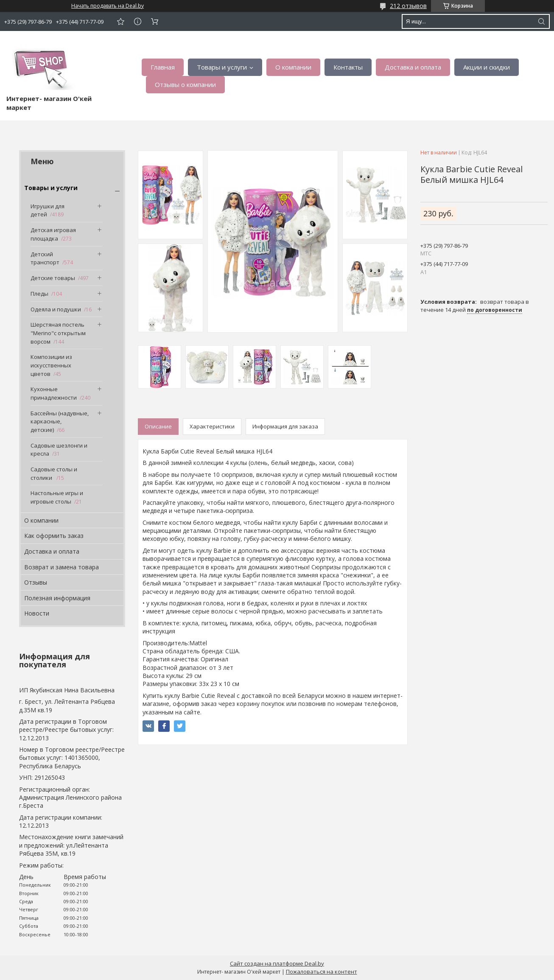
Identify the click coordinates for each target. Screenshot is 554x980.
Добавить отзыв (120, 21)
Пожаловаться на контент (322, 972)
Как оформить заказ (54, 536)
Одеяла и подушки (56, 309)
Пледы (39, 294)
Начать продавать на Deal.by (108, 6)
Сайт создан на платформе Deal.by (277, 963)
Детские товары (53, 278)
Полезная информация (57, 598)
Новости (37, 613)
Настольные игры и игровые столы (57, 497)
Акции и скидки (487, 67)
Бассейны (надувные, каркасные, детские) (60, 421)
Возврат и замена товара (62, 567)
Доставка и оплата (413, 67)
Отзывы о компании (185, 84)
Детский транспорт (45, 258)
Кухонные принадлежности (54, 393)
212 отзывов (408, 6)
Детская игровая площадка (53, 234)
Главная (163, 67)
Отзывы (36, 582)
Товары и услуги (222, 67)
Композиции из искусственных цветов (51, 365)
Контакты (348, 67)
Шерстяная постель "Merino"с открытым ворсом (58, 333)
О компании (293, 67)
